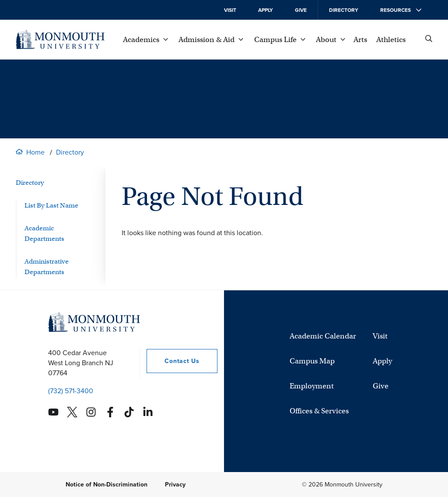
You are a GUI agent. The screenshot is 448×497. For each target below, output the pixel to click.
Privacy (175, 485)
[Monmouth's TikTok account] (129, 412)
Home (35, 152)
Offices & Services (319, 411)
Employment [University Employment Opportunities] (312, 386)
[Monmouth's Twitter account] (72, 412)
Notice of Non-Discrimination (107, 485)
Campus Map (312, 361)
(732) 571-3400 (71, 391)
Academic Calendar (323, 336)
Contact (173, 361)
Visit (230, 10)
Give (301, 10)
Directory (344, 10)
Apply (266, 10)
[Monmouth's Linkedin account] (148, 412)
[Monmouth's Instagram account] (91, 412)
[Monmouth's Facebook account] (110, 412)
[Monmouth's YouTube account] (53, 412)
